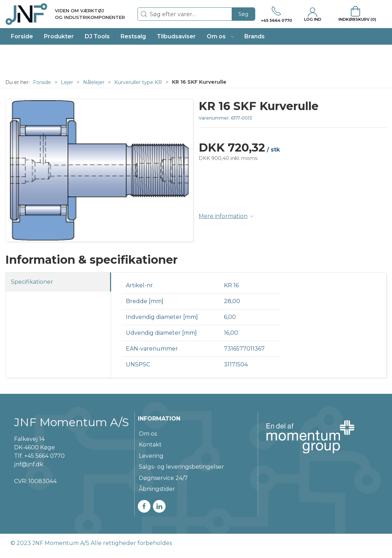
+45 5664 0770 (44, 456)
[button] (220, 36)
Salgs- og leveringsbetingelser (181, 467)
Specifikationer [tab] (32, 282)
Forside (42, 82)
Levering (151, 456)
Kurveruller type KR (138, 82)
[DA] (65, 14)
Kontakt (150, 445)
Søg (243, 14)
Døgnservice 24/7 (163, 478)
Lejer (67, 82)
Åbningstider (157, 489)
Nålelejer (94, 82)
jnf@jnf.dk (29, 464)
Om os (148, 434)
